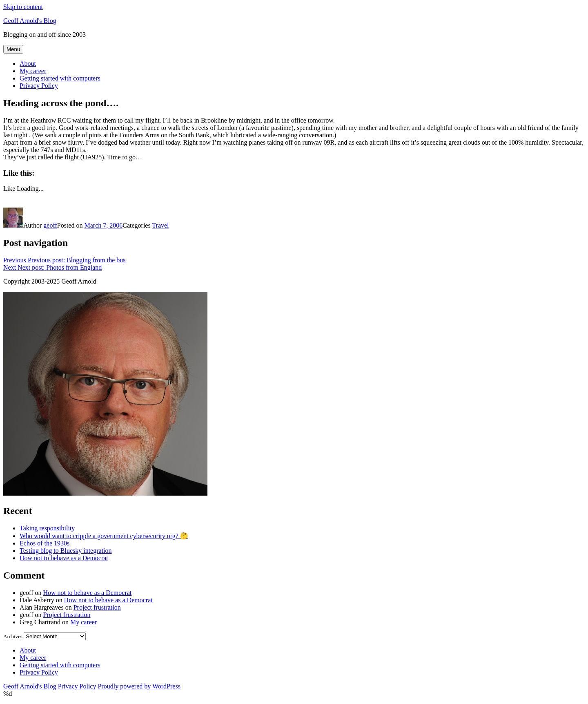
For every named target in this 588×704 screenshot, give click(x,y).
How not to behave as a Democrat (64, 558)
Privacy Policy (39, 86)
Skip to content (23, 7)
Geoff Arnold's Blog (30, 21)
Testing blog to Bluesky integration (66, 551)
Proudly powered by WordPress (139, 686)
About (28, 64)
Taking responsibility (47, 528)
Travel (160, 225)
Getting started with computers (60, 78)
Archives (13, 636)
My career (33, 71)
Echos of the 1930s (45, 543)
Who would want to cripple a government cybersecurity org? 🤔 (104, 536)
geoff (50, 225)
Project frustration (97, 607)
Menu (13, 49)
